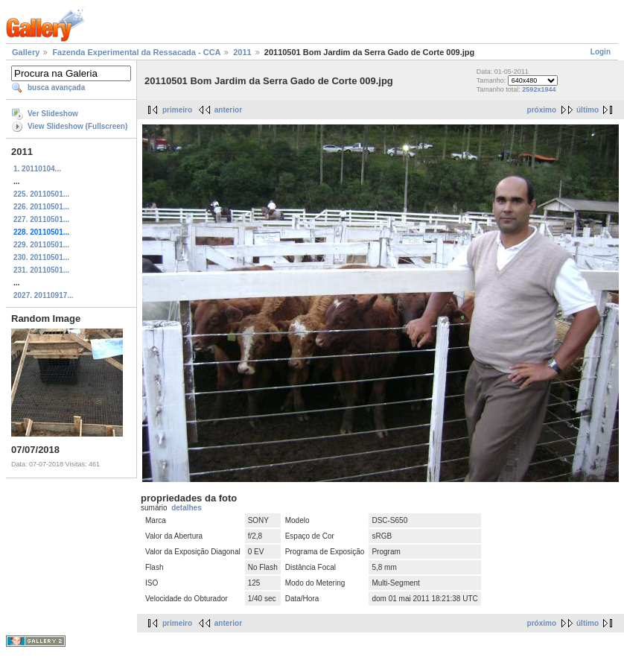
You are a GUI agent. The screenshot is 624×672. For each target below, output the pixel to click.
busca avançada (56, 88)
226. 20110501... (41, 207)
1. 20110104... (37, 169)
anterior (228, 110)
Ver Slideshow (53, 114)
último (588, 110)
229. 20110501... (41, 245)
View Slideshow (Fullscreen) (77, 126)
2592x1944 (539, 89)
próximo (542, 110)
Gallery (26, 52)
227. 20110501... (41, 219)
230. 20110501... (41, 257)
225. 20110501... (41, 194)
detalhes (187, 508)
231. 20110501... (41, 270)
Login (601, 52)
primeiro (177, 110)
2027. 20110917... (44, 295)
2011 (242, 52)
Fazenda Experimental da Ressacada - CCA (136, 52)
